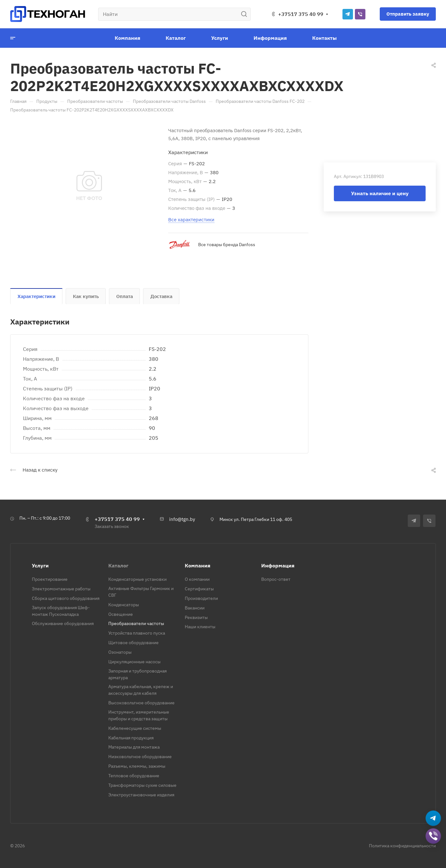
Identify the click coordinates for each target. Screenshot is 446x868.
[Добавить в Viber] (433, 837)
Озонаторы (120, 652)
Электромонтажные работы (61, 589)
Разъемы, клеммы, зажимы (137, 766)
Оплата (125, 296)
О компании (197, 579)
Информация (278, 566)
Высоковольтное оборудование (141, 703)
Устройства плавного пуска (137, 633)
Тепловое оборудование (134, 776)
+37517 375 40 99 (301, 14)
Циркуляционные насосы (134, 662)
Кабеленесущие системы (135, 728)
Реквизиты (196, 617)
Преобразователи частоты (136, 623)
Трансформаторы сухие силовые (142, 785)
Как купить (86, 296)
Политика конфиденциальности (402, 846)
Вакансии (195, 608)
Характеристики (36, 296)
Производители (201, 598)
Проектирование (50, 579)
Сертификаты (199, 589)
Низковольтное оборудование (140, 757)
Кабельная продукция (131, 738)
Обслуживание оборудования (63, 623)
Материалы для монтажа (134, 747)
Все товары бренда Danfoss (227, 245)
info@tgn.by (182, 519)
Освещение (121, 614)
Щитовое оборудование (133, 643)
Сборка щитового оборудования (66, 598)
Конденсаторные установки (137, 579)
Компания (198, 566)
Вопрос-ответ (276, 579)
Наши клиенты (200, 627)
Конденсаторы (124, 605)
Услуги (40, 566)
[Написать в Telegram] (433, 819)
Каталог (118, 566)
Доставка (161, 296)
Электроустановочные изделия (141, 795)
